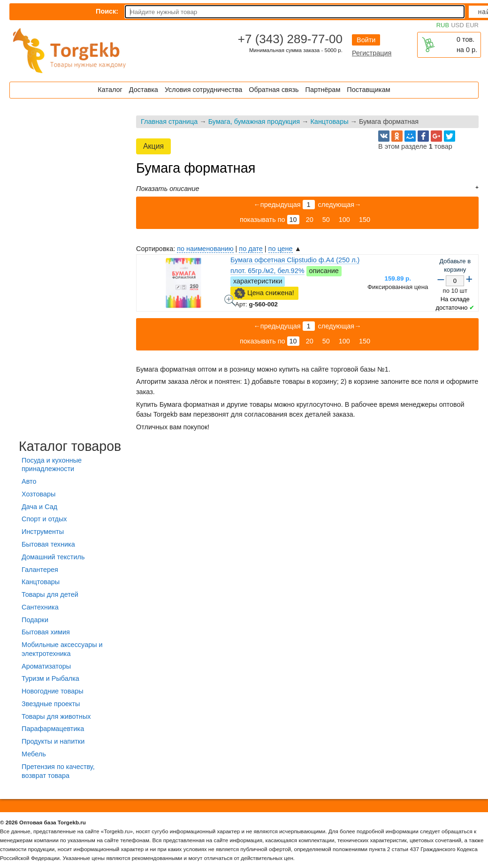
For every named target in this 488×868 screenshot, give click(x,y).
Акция (153, 146)
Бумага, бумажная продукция (254, 122)
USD (457, 25)
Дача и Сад (39, 507)
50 (326, 220)
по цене (281, 249)
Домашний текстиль (53, 557)
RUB (443, 25)
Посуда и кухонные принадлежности (52, 465)
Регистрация (372, 53)
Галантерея (40, 570)
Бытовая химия (46, 632)
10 (293, 220)
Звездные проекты (51, 704)
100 (344, 220)
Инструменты (43, 532)
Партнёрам (323, 90)
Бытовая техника (48, 544)
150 (365, 220)
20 (310, 220)
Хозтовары (38, 494)
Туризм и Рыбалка (50, 678)
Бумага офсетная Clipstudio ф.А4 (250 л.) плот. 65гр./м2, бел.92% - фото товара (230, 300)
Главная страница (169, 122)
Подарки (35, 620)
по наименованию (205, 249)
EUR (472, 25)
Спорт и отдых (44, 519)
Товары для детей (50, 594)
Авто (29, 481)
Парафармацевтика (53, 729)
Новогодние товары (53, 691)
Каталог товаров (70, 446)
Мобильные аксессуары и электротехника (62, 649)
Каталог (110, 90)
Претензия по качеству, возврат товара (58, 771)
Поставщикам (368, 90)
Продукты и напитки (53, 741)
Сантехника (40, 607)
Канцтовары (329, 122)
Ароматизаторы (46, 666)
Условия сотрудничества (203, 90)
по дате (251, 249)
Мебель (34, 754)
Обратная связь (274, 90)
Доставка (144, 90)
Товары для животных (56, 716)
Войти (366, 40)
